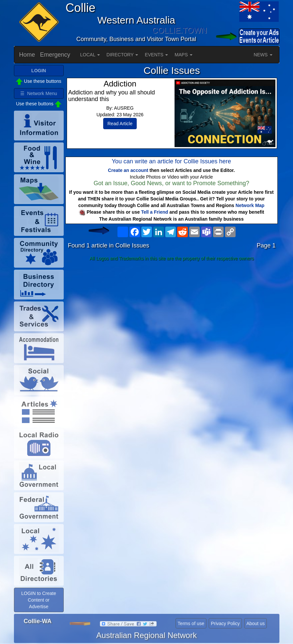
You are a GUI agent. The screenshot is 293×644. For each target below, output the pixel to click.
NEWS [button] (263, 55)
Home (27, 55)
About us (255, 623)
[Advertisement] (172, 316)
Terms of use (191, 623)
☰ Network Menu (39, 93)
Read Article (120, 124)
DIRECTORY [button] (122, 55)
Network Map (250, 205)
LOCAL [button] (90, 55)
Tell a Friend (154, 212)
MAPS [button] (183, 55)
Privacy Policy (225, 623)
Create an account (128, 170)
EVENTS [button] (156, 55)
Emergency (55, 55)
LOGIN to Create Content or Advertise (39, 600)
